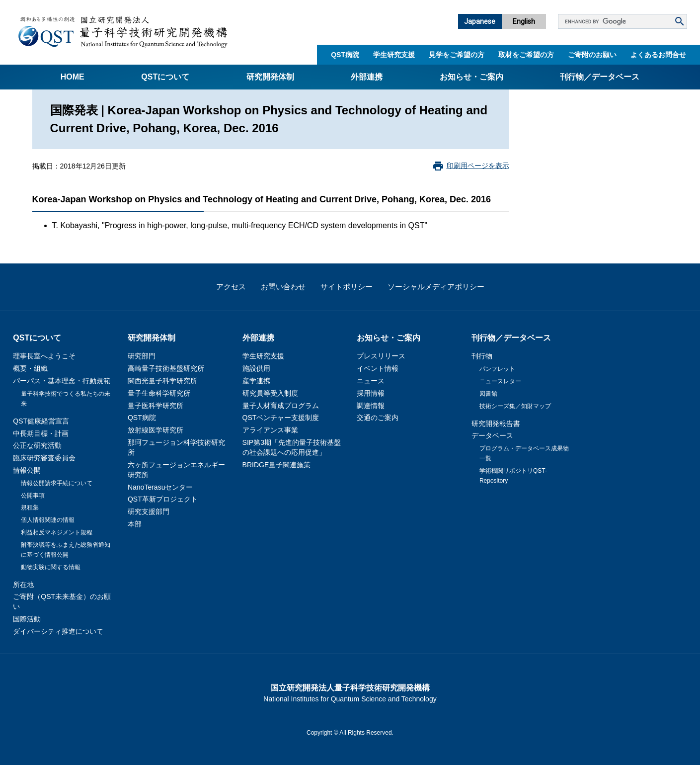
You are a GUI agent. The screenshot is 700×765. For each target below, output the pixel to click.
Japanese (480, 21)
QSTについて (165, 77)
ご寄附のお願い (592, 55)
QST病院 (345, 55)
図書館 (488, 394)
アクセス (231, 287)
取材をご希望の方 (526, 55)
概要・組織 (30, 368)
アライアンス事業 (270, 430)
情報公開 (27, 470)
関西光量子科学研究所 (162, 381)
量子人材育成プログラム (281, 406)
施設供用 (256, 368)
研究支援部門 (149, 511)
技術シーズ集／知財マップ (515, 406)
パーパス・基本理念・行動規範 (62, 381)
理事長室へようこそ (44, 356)
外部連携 (367, 77)
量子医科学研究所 (156, 406)
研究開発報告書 (496, 424)
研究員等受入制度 (270, 393)
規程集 (30, 508)
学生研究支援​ (394, 55)
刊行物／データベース (600, 77)
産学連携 (256, 381)
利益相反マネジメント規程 (57, 532)
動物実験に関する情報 (51, 567)
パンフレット (497, 369)
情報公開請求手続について (57, 483)
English (524, 21)
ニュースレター (500, 381)
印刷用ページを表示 (478, 166)
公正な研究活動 (37, 445)
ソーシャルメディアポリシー (436, 287)
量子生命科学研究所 (159, 393)
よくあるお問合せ (658, 55)
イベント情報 (378, 368)
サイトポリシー (347, 287)
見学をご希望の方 (457, 55)
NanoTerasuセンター (160, 487)
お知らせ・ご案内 (471, 77)
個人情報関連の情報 (48, 520)
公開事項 (33, 496)
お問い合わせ (283, 287)
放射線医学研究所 (156, 430)
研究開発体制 (270, 77)
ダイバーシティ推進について (58, 631)
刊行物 (482, 356)
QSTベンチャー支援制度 (281, 418)
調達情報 (371, 406)
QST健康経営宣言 (41, 421)
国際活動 (27, 619)
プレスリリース (381, 356)
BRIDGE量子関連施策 (277, 465)
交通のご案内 (378, 418)
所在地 (23, 585)
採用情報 (371, 393)
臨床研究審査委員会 (44, 458)
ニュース (371, 381)
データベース (492, 435)
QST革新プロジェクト (163, 499)
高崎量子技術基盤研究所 (166, 368)
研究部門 (142, 356)
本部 (135, 524)
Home (73, 77)
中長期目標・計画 (41, 433)
